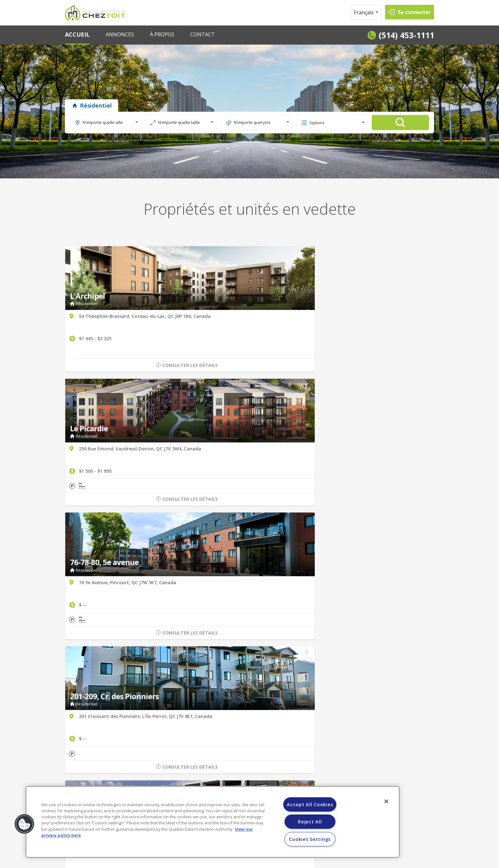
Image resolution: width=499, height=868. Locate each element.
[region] (213, 822)
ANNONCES (120, 34)
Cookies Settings (310, 839)
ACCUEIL (77, 34)
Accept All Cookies (310, 804)
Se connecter (414, 12)
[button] (25, 824)
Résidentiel (91, 105)
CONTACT (203, 34)
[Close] (386, 801)
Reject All (310, 822)
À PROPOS (162, 34)
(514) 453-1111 (406, 35)
